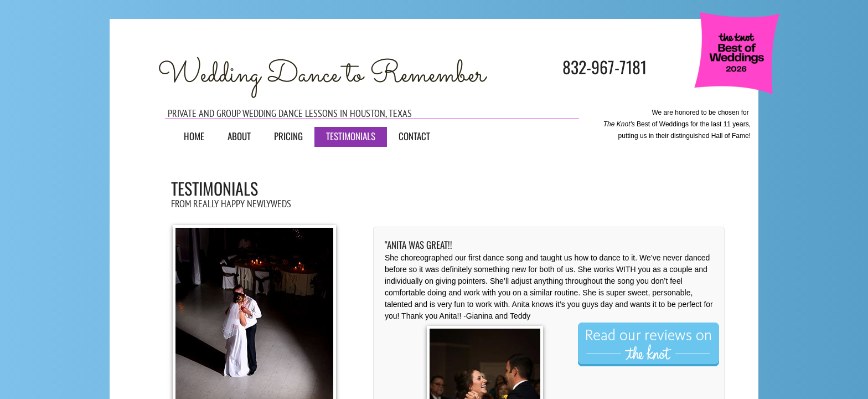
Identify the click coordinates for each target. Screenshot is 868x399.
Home (194, 136)
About (239, 136)
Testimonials (351, 136)
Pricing (288, 136)
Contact (414, 136)
